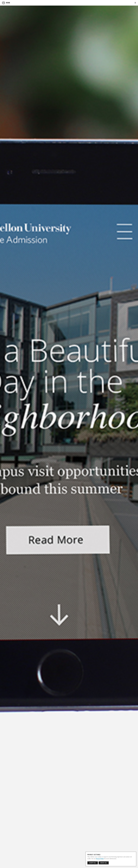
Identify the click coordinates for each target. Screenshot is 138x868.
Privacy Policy (100, 859)
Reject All (104, 863)
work (8, 3)
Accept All (93, 863)
